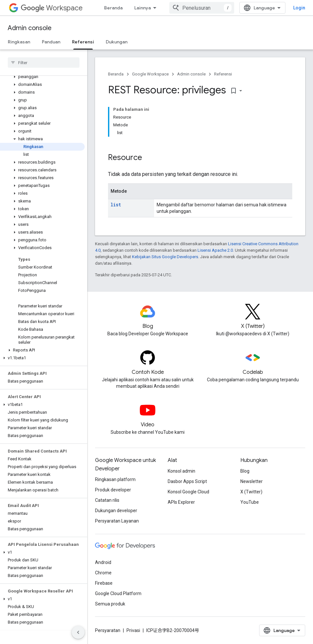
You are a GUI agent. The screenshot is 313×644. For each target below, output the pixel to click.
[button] (42, 77)
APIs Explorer (181, 502)
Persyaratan (108, 630)
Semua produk (110, 604)
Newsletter (252, 481)
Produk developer (113, 490)
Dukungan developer (116, 511)
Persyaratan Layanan (117, 521)
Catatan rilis (107, 500)
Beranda (113, 8)
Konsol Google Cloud (188, 492)
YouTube (250, 502)
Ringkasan (19, 42)
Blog (245, 471)
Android (103, 562)
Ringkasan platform (115, 479)
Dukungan (117, 42)
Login (299, 8)
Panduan (51, 42)
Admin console (30, 28)
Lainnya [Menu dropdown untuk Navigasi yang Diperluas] (143, 8)
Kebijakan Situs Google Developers (165, 257)
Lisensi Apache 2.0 (215, 250)
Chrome (103, 573)
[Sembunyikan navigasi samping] (78, 632)
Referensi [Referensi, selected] (83, 42)
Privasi (133, 630)
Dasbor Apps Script (187, 481)
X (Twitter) (251, 492)
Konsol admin (181, 471)
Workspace (52, 8)
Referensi (223, 74)
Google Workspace (150, 74)
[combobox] (202, 8)
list (116, 205)
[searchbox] (44, 63)
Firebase (104, 583)
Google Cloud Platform (118, 593)
